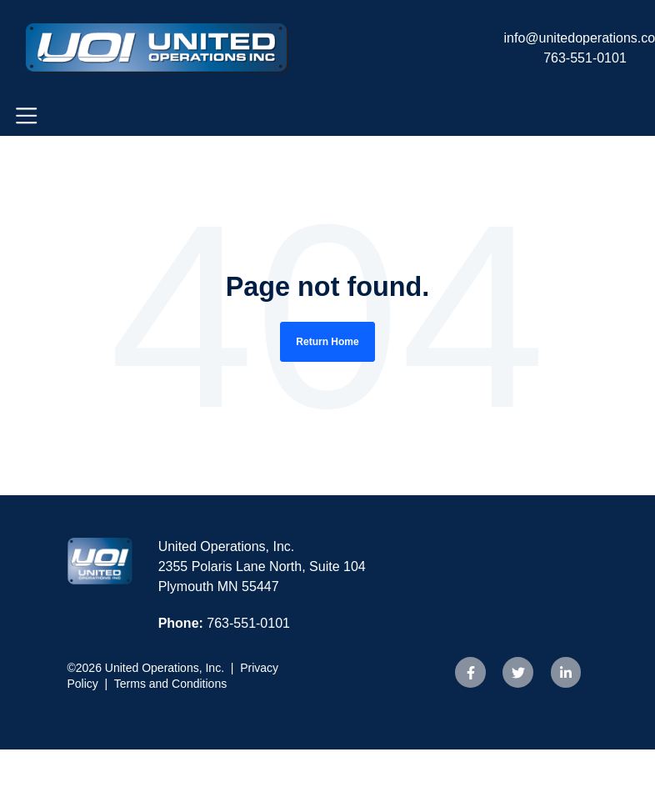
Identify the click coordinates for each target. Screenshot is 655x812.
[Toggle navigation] (26, 115)
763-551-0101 (585, 58)
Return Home (327, 342)
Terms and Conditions (170, 684)
